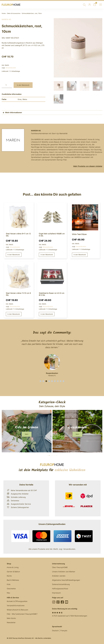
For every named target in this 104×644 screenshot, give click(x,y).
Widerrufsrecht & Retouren (17, 609)
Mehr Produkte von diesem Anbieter (88, 166)
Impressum (56, 592)
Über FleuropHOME (60, 567)
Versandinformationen (16, 605)
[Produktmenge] (7, 85)
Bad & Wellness (13, 580)
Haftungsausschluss (60, 588)
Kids (9, 584)
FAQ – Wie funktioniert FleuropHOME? (22, 614)
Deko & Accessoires (14, 13)
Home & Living (13, 567)
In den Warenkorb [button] (14, 254)
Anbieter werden (59, 576)
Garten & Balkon (13, 571)
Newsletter (11, 622)
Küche (9, 576)
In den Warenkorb (23, 85)
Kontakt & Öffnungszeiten (17, 601)
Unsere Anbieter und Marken (64, 571)
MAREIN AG (6, 19)
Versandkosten (11, 68)
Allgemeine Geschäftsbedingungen (66, 580)
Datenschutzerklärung (61, 584)
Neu (8, 592)
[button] (41, 381)
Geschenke (11, 588)
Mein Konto (11, 618)
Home (4, 13)
